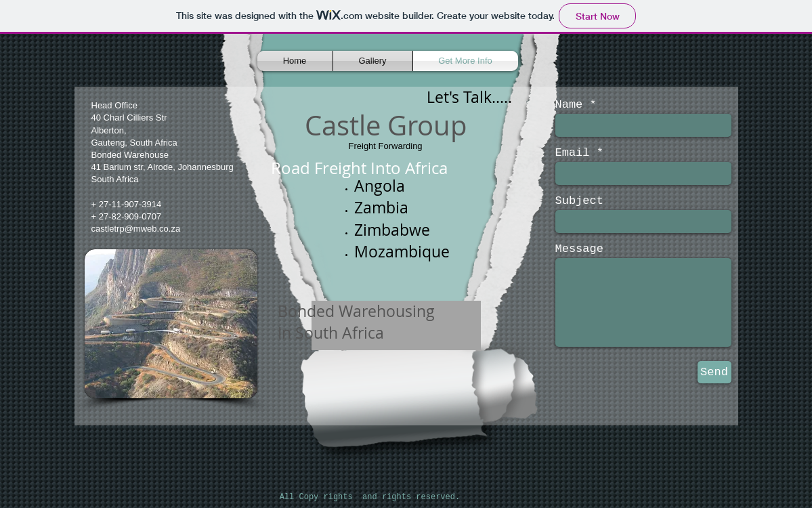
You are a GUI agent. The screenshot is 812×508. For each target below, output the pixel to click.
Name (569, 105)
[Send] (714, 372)
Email (573, 153)
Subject (579, 201)
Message (579, 249)
